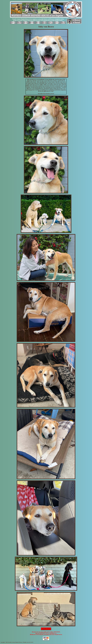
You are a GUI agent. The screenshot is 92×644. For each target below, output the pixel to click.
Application (46, 629)
